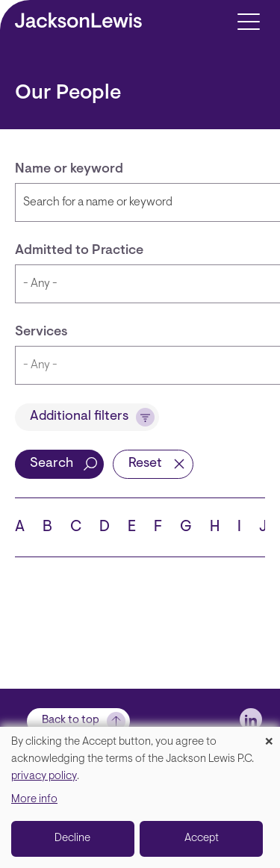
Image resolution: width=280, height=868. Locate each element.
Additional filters (79, 417)
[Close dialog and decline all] (269, 736)
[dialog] (140, 797)
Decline (72, 838)
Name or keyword (69, 170)
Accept (202, 838)
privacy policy (44, 776)
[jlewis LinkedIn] (251, 719)
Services (41, 332)
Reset (145, 464)
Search (52, 464)
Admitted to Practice (79, 251)
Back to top (71, 720)
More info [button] (34, 800)
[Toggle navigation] (248, 21)
